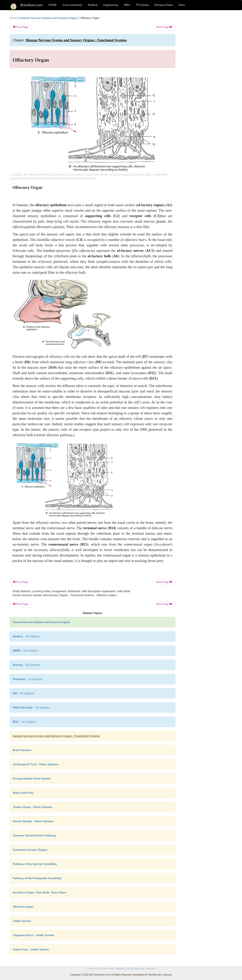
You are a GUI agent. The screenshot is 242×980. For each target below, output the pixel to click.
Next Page (164, 27)
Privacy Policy (94, 968)
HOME (53, 5)
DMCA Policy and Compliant (140, 968)
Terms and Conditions (113, 968)
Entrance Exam (164, 5)
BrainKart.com (31, 5)
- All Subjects (26, 636)
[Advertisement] (207, 75)
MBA (127, 5)
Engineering (111, 5)
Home (13, 18)
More (182, 5)
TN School (142, 5)
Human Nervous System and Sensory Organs (49, 18)
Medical (93, 5)
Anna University (72, 5)
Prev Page (20, 27)
